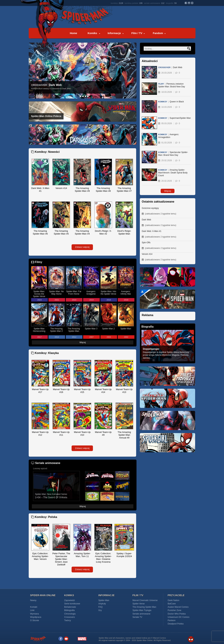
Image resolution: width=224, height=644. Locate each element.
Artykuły (102, 604)
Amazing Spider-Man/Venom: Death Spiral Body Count (173, 173)
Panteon (172, 620)
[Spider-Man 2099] (167, 432)
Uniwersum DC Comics (178, 617)
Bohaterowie (70, 607)
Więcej (83, 342)
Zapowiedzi (70, 600)
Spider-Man (104, 600)
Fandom (158, 33)
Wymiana (34, 614)
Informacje (114, 33)
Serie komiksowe (72, 604)
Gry (100, 610)
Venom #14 (147, 254)
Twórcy (68, 620)
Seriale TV (137, 617)
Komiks (92, 33)
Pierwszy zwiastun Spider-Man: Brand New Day (172, 86)
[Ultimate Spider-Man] (167, 410)
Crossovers (70, 617)
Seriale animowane (141, 614)
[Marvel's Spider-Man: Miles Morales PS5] (167, 311)
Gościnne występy (150, 208)
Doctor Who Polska (177, 614)
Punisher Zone (174, 610)
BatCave (172, 604)
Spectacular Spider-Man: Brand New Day (173, 154)
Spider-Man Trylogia (142, 610)
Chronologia (70, 614)
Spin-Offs (146, 243)
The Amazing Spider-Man (144, 607)
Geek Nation (174, 600)
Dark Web (55, 85)
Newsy (33, 600)
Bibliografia (69, 610)
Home (73, 33)
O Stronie (35, 620)
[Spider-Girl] (167, 454)
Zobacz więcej (82, 247)
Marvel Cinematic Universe (145, 600)
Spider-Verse (139, 604)
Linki (32, 610)
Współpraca (36, 617)
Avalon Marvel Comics (178, 607)
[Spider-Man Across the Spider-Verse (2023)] (167, 289)
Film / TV (137, 33)
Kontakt (34, 607)
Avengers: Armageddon (169, 137)
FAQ (100, 607)
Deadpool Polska (176, 624)
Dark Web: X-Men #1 (152, 231)
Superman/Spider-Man (174, 119)
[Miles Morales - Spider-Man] (167, 388)
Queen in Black (171, 102)
